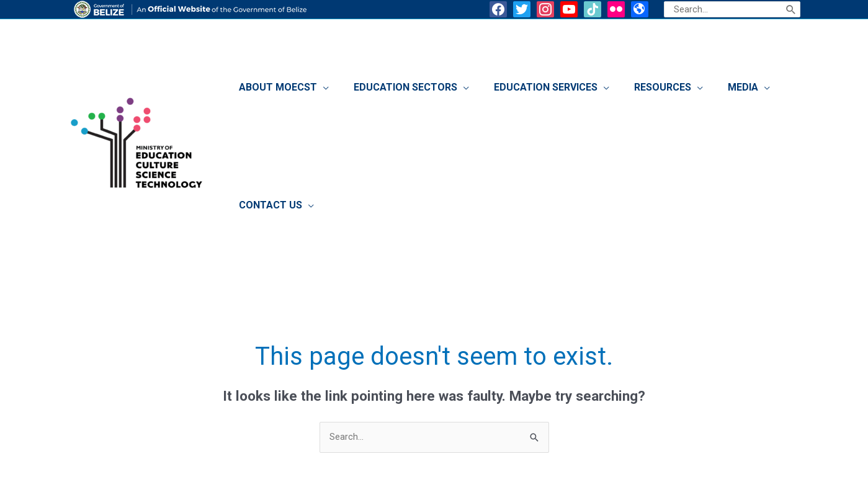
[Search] (791, 9)
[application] (350, 91)
